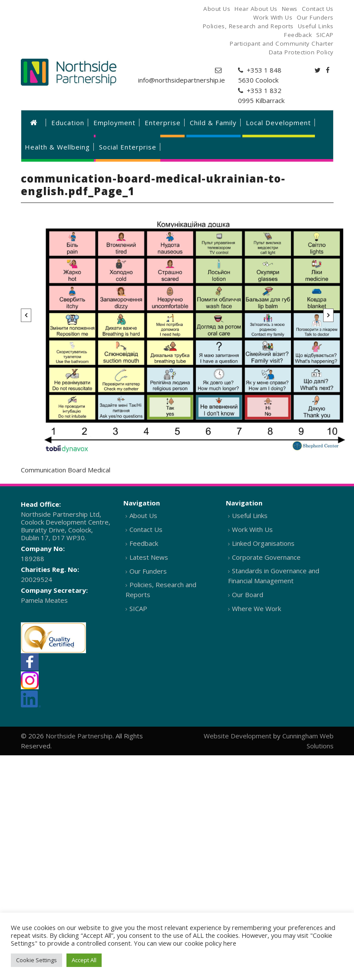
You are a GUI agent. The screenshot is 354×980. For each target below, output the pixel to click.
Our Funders (148, 571)
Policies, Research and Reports (161, 590)
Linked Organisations (263, 543)
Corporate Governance (266, 557)
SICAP (138, 608)
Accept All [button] (84, 960)
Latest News (149, 557)
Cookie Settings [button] (36, 960)
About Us (143, 515)
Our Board (248, 595)
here (230, 943)
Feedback (144, 543)
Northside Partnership (79, 736)
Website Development (238, 736)
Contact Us (146, 529)
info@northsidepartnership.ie (182, 80)
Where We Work (256, 608)
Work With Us (252, 529)
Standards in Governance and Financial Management (274, 576)
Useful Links (250, 515)
